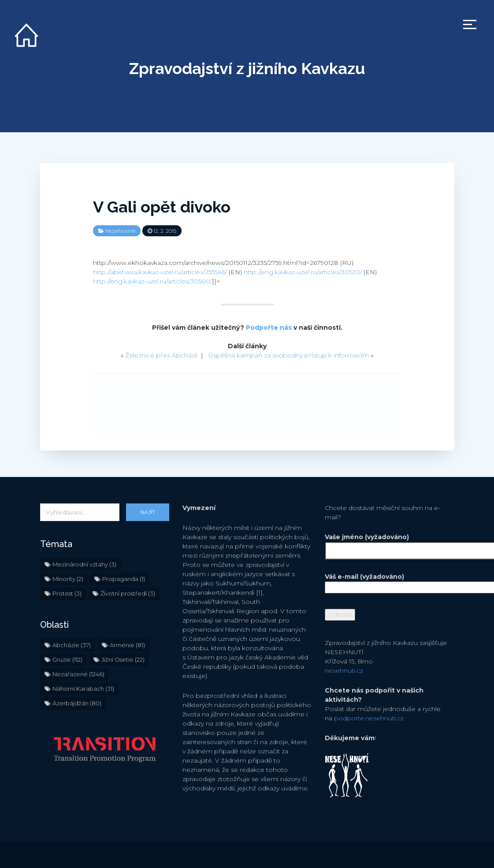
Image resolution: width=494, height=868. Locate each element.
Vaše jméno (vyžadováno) (389, 544)
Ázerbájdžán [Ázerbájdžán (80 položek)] (77, 703)
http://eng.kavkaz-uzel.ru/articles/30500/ (152, 281)
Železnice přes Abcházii (161, 355)
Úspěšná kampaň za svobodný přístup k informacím (289, 355)
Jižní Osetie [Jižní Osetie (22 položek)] (123, 659)
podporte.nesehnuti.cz (369, 718)
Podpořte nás (269, 328)
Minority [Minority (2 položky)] (68, 579)
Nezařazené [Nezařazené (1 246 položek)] (78, 674)
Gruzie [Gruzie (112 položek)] (67, 659)
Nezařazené (120, 231)
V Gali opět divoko (162, 207)
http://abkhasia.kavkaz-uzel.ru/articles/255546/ (160, 272)
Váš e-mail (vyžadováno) (389, 582)
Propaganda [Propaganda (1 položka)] (124, 579)
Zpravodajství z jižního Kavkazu (247, 68)
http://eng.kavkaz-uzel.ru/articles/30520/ (303, 272)
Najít (148, 512)
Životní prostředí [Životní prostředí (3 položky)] (128, 593)
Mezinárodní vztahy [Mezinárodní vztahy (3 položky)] (84, 564)
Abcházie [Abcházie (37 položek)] (72, 645)
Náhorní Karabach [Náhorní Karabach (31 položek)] (83, 689)
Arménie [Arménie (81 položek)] (127, 645)
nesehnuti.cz (344, 671)
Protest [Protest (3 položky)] (67, 593)
